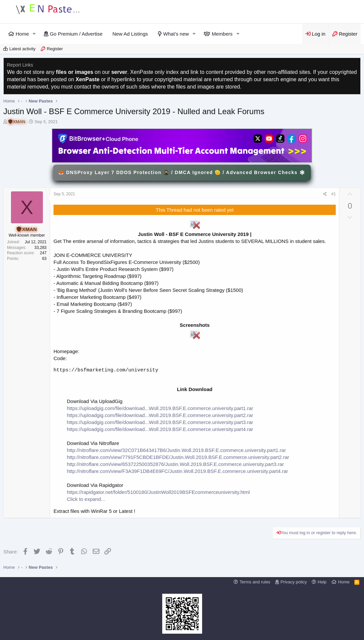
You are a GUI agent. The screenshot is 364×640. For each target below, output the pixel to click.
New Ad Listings (130, 34)
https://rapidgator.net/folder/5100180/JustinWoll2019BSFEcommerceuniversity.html (158, 492)
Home (22, 34)
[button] (34, 34)
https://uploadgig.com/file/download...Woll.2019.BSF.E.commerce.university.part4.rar (160, 429)
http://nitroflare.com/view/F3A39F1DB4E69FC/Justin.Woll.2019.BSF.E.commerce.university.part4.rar (178, 471)
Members (222, 34)
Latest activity (22, 49)
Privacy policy (294, 582)
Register (55, 49)
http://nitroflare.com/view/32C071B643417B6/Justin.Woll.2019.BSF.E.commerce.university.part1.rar (176, 450)
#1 (334, 194)
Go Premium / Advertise (76, 34)
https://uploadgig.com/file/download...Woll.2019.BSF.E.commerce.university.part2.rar (160, 415)
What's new (176, 34)
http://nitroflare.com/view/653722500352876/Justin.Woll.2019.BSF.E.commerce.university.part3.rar (175, 464)
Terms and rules (255, 582)
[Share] (325, 194)
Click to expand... (86, 499)
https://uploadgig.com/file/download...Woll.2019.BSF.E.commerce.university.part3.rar (160, 422)
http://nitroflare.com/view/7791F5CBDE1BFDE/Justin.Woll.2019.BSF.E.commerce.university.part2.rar (178, 457)
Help (322, 582)
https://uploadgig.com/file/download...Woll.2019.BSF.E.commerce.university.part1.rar (160, 408)
